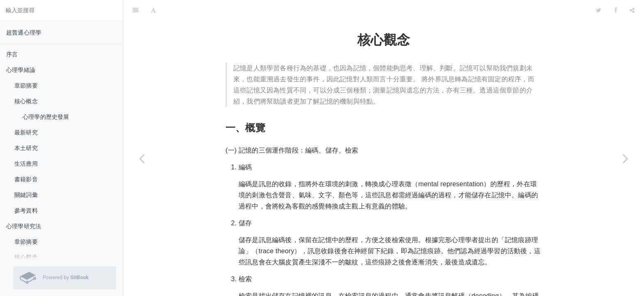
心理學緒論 (21, 70)
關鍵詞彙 (26, 195)
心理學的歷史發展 (46, 117)
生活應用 (26, 164)
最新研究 (26, 132)
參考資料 (26, 210)
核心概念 (26, 101)
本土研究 (26, 148)
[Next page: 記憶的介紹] (626, 158)
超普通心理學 (24, 32)
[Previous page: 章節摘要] (142, 158)
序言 (12, 54)
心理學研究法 (24, 226)
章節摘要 (26, 86)
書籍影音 (26, 179)
